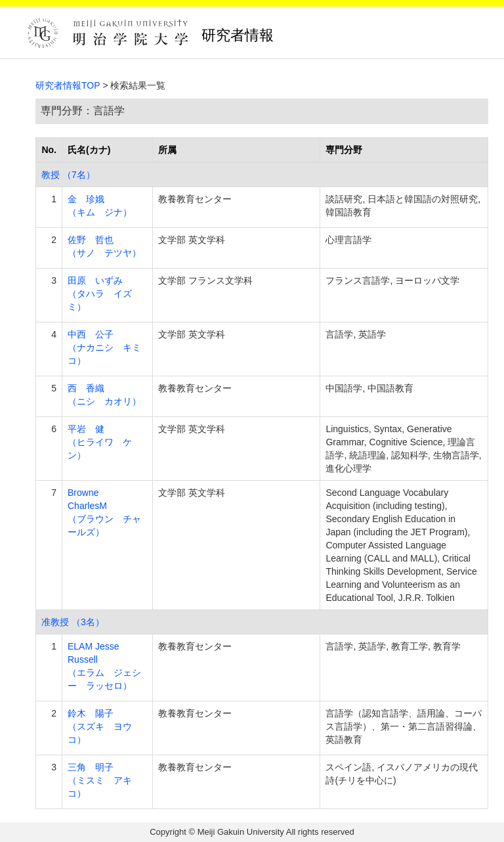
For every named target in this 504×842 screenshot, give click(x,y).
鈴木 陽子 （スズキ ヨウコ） (100, 726)
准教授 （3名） (73, 622)
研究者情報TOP (68, 85)
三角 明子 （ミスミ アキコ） (100, 780)
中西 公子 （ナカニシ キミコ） (104, 347)
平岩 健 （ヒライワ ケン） (100, 442)
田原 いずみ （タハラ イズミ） (100, 294)
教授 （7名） (68, 175)
